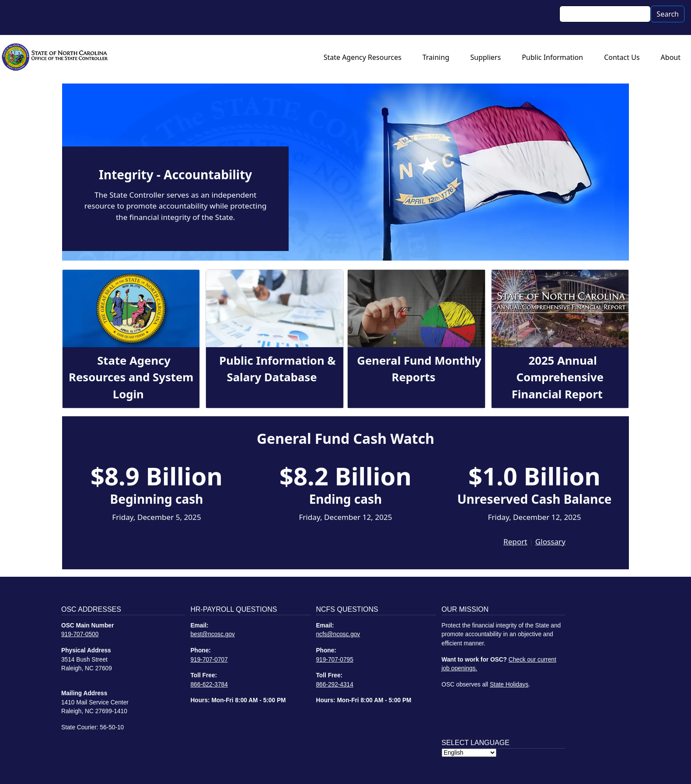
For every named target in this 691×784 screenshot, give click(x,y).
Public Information (552, 57)
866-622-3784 (209, 685)
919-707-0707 (209, 660)
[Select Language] (469, 753)
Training (436, 57)
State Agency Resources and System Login (131, 377)
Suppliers (485, 57)
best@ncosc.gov (213, 634)
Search (668, 14)
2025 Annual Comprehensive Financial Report (558, 377)
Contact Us (622, 57)
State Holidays (509, 685)
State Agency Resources (363, 57)
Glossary (550, 542)
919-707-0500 (80, 634)
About (671, 57)
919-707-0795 (334, 660)
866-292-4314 (334, 685)
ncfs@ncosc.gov (338, 634)
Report (515, 542)
